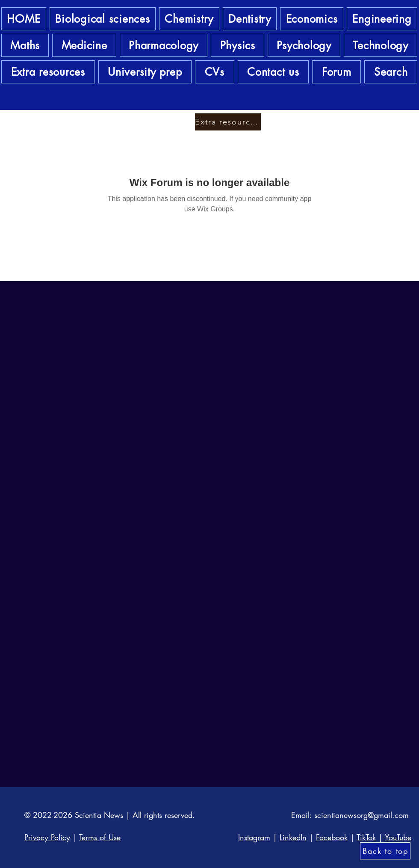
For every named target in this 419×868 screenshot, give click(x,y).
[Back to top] (385, 851)
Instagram (254, 837)
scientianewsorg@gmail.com (361, 815)
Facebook (332, 837)
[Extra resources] (228, 122)
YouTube (398, 837)
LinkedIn (293, 837)
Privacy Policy (47, 837)
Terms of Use (100, 837)
